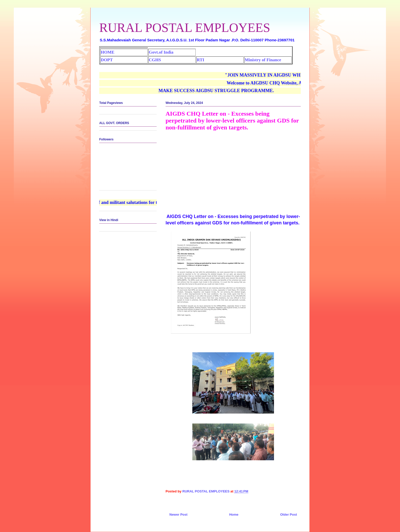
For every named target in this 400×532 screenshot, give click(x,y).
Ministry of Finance (263, 60)
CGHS (155, 60)
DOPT (107, 60)
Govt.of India (161, 52)
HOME (108, 52)
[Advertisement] (233, 172)
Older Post (289, 515)
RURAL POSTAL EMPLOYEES (185, 28)
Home (234, 515)
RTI (200, 60)
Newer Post (178, 515)
